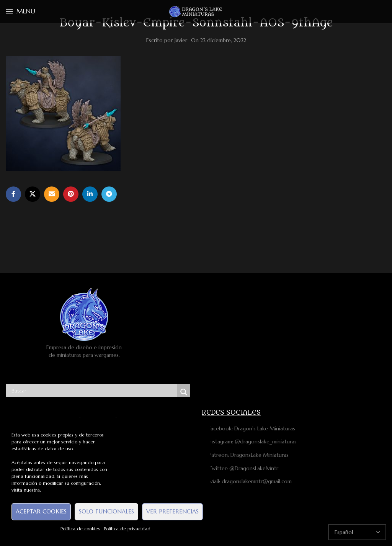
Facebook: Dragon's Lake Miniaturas (248, 428)
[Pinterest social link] (71, 194)
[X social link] (33, 194)
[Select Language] (357, 532)
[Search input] (93, 391)
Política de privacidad (127, 529)
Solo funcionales (106, 511)
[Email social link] (52, 194)
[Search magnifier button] (184, 392)
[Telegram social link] (109, 194)
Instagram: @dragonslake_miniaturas (249, 441)
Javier (181, 40)
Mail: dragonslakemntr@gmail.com (247, 481)
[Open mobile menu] (20, 11)
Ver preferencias (172, 511)
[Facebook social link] (13, 194)
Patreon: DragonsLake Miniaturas (245, 455)
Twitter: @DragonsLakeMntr (240, 468)
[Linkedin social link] (90, 194)
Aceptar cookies (41, 511)
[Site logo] (196, 11)
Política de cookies (80, 529)
